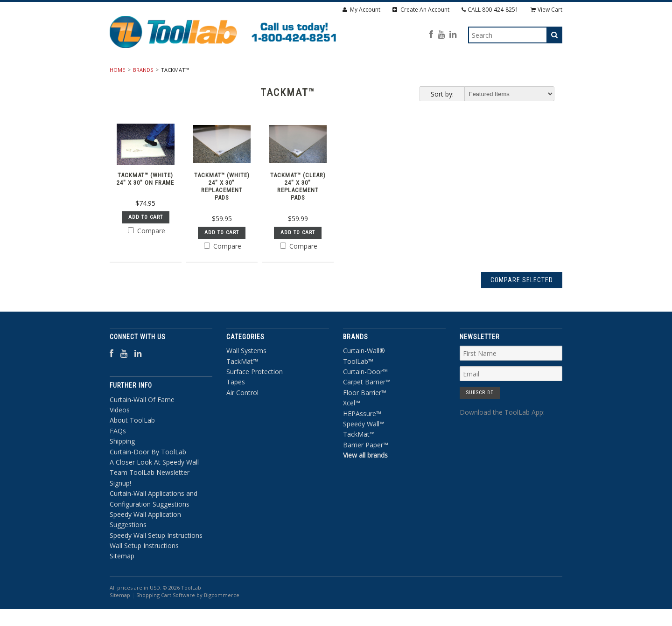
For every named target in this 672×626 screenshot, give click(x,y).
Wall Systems (215, 74)
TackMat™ (276, 74)
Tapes (411, 74)
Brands (143, 95)
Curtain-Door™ (365, 396)
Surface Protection (347, 74)
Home (117, 95)
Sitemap (122, 581)
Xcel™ (352, 428)
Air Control (461, 74)
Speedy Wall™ (364, 449)
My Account (361, 10)
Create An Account (421, 10)
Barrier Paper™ (366, 469)
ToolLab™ (358, 386)
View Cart (546, 10)
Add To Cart (146, 242)
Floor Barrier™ (365, 417)
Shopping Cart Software (166, 620)
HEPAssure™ (362, 438)
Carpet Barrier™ (367, 407)
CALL (490, 10)
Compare (147, 256)
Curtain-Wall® (364, 376)
